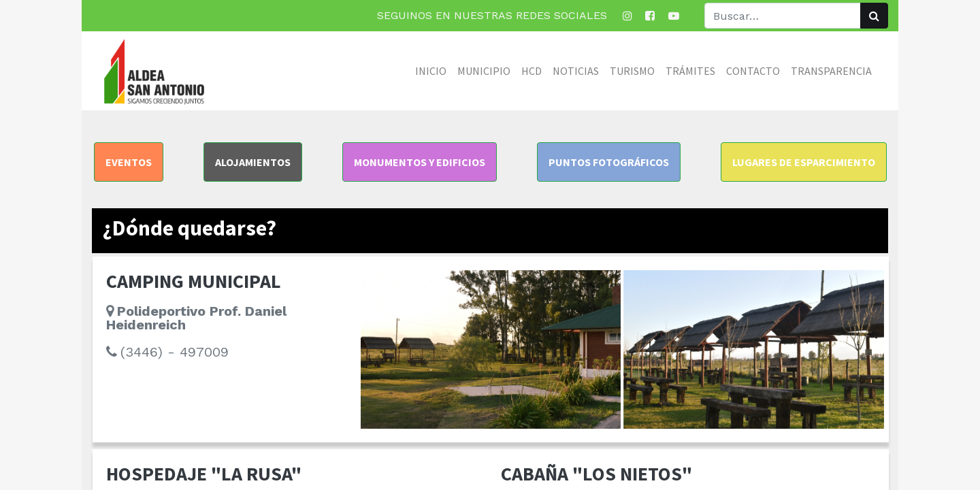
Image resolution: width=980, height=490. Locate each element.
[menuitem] (431, 71)
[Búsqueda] (874, 16)
